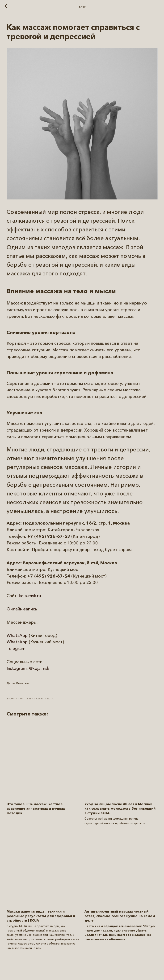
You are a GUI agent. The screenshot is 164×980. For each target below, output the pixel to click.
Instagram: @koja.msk (28, 668)
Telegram (16, 649)
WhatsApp (17, 636)
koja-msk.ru (30, 596)
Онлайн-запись (22, 609)
